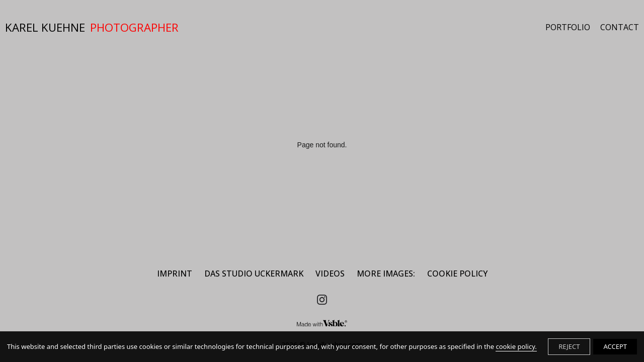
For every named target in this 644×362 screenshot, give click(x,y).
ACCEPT (615, 346)
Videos (330, 274)
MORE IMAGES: (386, 274)
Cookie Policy (457, 274)
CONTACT (620, 27)
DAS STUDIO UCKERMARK (254, 274)
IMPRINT (175, 274)
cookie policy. (516, 346)
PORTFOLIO (568, 27)
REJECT (569, 346)
